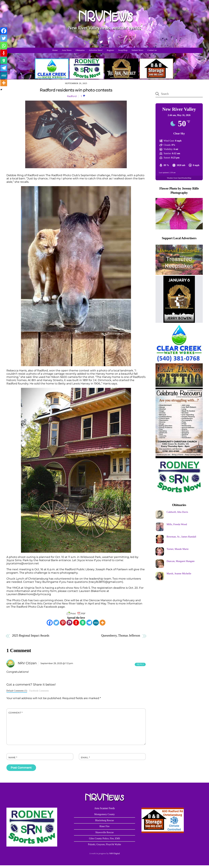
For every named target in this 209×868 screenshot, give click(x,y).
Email (85, 758)
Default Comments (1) (17, 691)
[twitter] (101, 41)
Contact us (152, 50)
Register (110, 50)
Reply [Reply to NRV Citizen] (140, 664)
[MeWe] (96, 623)
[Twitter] (56, 623)
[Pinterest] (63, 623)
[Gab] (83, 623)
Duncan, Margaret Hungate (180, 561)
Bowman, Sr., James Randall (181, 537)
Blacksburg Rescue (104, 820)
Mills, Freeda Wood (177, 524)
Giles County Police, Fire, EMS (104, 838)
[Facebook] (50, 623)
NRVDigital (115, 853)
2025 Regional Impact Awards (31, 636)
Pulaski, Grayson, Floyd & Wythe (104, 844)
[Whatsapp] (4, 46)
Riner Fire (104, 826)
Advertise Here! (96, 50)
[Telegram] (89, 623)
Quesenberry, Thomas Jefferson (121, 636)
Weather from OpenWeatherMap (179, 178)
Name (13, 758)
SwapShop (123, 50)
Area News (67, 50)
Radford (72, 96)
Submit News (137, 50)
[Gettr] (76, 623)
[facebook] (109, 41)
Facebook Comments (39, 691)
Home (55, 50)
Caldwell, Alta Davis (177, 512)
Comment (16, 713)
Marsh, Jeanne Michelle (179, 573)
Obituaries (80, 50)
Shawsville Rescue (104, 832)
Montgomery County (104, 814)
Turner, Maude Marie (178, 549)
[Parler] (69, 623)
